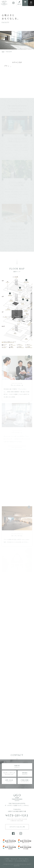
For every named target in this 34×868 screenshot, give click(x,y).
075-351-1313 (18, 815)
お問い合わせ (9, 781)
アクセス (7, 859)
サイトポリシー (10, 861)
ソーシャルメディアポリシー (21, 861)
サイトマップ (14, 859)
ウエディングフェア (9, 774)
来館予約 (17, 766)
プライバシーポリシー (24, 859)
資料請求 (25, 774)
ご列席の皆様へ (25, 781)
